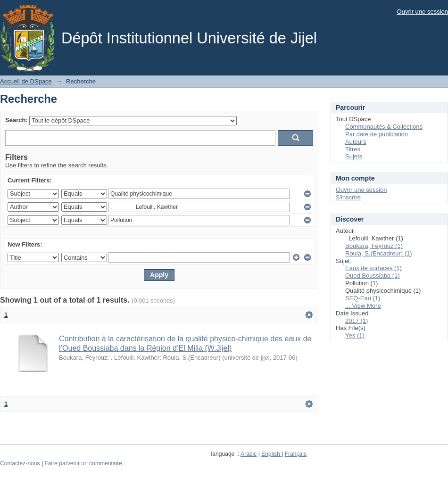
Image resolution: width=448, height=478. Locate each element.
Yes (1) (355, 335)
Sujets (354, 156)
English (271, 454)
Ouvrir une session (423, 12)
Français (296, 454)
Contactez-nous (20, 463)
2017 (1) (357, 321)
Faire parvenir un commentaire (83, 463)
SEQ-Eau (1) (363, 298)
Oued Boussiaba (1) (373, 276)
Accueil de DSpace (26, 81)
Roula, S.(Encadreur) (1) (379, 253)
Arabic (249, 454)
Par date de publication (377, 134)
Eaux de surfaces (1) (373, 268)
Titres (353, 149)
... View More (363, 306)
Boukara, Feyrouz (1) (374, 246)
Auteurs (356, 142)
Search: (17, 120)
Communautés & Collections (384, 127)
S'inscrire (348, 197)
